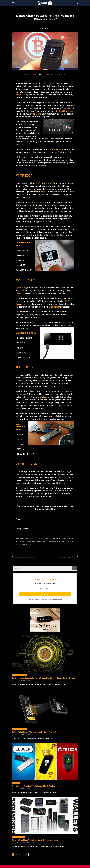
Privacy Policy (54, 599)
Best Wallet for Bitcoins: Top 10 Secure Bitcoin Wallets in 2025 (37, 786)
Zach (14, 681)
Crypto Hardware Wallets (18, 837)
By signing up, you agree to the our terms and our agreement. (45, 599)
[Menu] (13, 3)
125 (26, 854)
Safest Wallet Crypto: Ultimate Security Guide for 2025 (34, 732)
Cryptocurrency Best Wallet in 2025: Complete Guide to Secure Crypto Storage (44, 678)
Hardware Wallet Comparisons (20, 675)
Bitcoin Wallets (16, 783)
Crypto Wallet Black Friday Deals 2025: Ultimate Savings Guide (37, 840)
